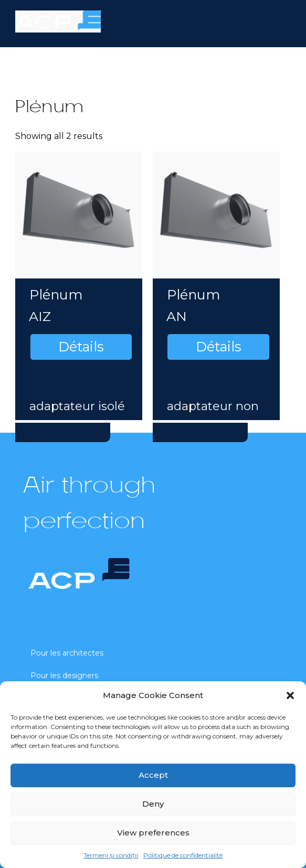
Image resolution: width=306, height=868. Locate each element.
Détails (81, 346)
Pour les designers (64, 676)
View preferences (153, 833)
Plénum (56, 294)
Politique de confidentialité (183, 855)
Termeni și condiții (111, 855)
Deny (153, 804)
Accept (153, 775)
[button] (290, 695)
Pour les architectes (67, 653)
